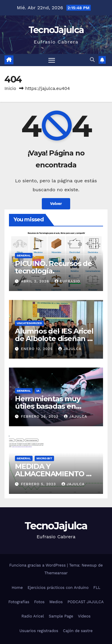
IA (38, 391)
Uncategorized (29, 323)
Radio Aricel (33, 616)
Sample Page (61, 616)
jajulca (70, 349)
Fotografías (19, 602)
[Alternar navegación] (52, 60)
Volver (56, 204)
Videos (84, 616)
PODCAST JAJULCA (86, 602)
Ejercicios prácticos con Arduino (58, 588)
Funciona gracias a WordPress (38, 565)
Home (17, 588)
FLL (97, 588)
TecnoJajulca (56, 30)
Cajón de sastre (78, 631)
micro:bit (44, 458)
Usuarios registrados (39, 631)
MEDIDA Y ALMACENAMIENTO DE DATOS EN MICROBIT (56, 474)
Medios (56, 602)
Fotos (39, 602)
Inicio (10, 88)
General (24, 255)
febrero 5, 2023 (39, 484)
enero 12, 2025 (37, 349)
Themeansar (56, 573)
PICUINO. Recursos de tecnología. (53, 267)
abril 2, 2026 (36, 281)
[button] (92, 60)
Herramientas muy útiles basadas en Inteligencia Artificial (51, 406)
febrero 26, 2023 (40, 416)
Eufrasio (67, 281)
